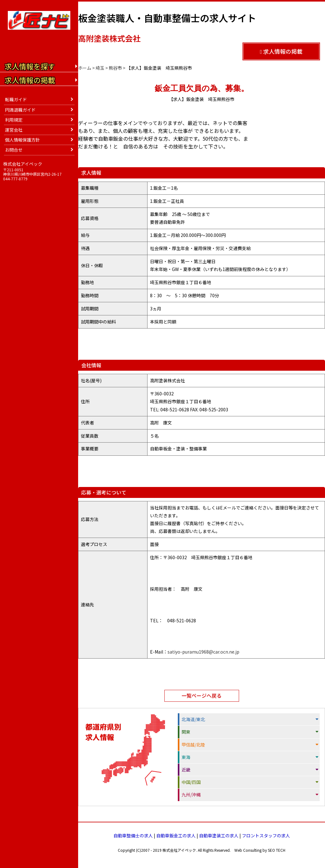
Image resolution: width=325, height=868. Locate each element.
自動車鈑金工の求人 (176, 835)
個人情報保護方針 (22, 140)
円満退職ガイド (20, 110)
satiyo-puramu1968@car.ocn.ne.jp (203, 652)
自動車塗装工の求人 (219, 835)
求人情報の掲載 (281, 51)
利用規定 (14, 120)
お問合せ (14, 150)
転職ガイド (16, 99)
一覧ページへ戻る (202, 695)
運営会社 (14, 130)
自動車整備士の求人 (133, 835)
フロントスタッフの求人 (266, 835)
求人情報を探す (30, 66)
